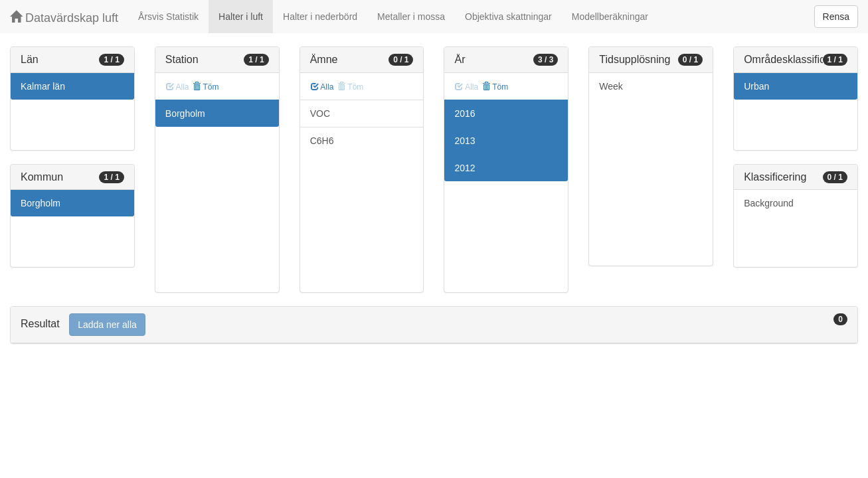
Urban (756, 86)
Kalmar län (43, 86)
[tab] (434, 325)
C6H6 (322, 141)
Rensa (836, 17)
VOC (320, 114)
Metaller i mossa (411, 17)
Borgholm (41, 203)
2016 (465, 114)
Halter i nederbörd (320, 17)
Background (769, 203)
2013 (465, 141)
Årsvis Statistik (168, 17)
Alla (322, 87)
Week (611, 86)
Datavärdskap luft (64, 18)
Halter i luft (241, 17)
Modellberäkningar (610, 17)
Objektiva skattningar (508, 17)
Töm (206, 87)
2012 (465, 168)
